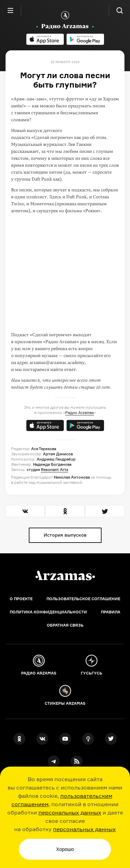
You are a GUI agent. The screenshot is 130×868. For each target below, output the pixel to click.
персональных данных (70, 812)
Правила (111, 612)
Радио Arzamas (80, 413)
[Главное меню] (10, 10)
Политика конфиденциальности (48, 612)
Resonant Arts (55, 470)
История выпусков (65, 535)
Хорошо (65, 849)
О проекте (21, 599)
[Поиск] (120, 10)
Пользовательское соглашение (83, 599)
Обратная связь (65, 625)
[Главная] (65, 576)
